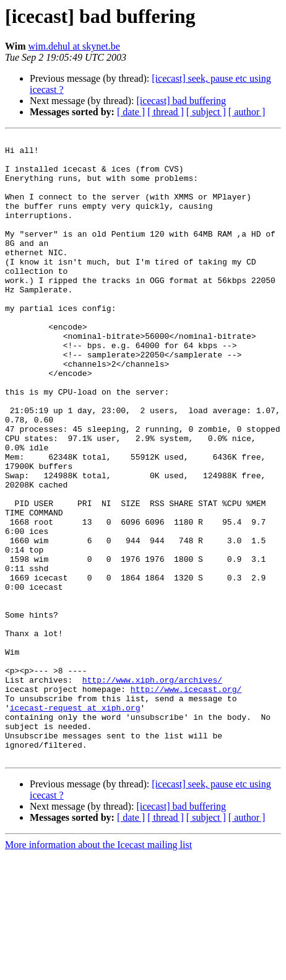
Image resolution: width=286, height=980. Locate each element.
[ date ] (131, 112)
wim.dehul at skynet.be (74, 46)
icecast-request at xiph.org (75, 823)
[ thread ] (166, 112)
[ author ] (247, 112)
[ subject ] (206, 112)
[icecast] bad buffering (181, 101)
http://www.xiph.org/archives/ (152, 789)
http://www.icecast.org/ (186, 800)
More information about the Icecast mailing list (98, 969)
